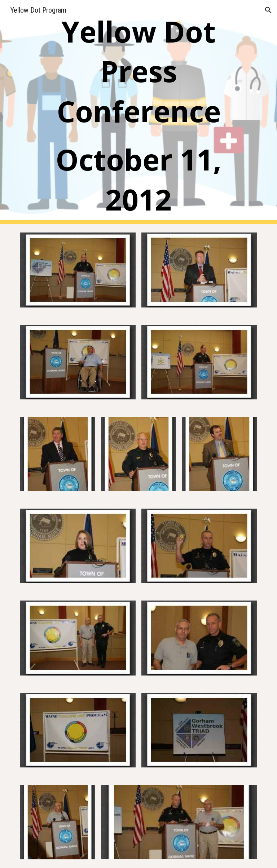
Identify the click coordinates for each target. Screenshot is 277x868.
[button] (268, 10)
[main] (138, 112)
